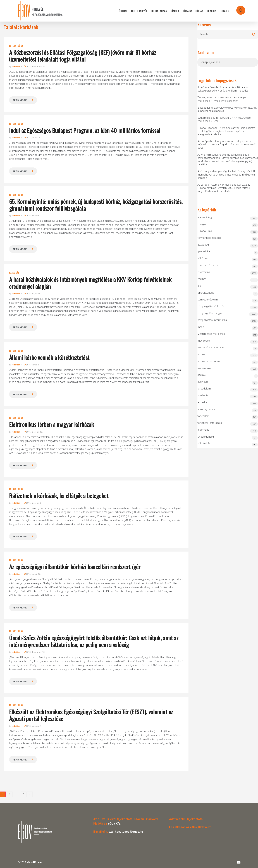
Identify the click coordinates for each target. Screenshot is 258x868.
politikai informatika (209, 361)
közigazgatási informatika (212, 320)
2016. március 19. (33, 432)
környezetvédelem (208, 300)
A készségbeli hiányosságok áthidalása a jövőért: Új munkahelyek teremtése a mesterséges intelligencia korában (226, 174)
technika (202, 402)
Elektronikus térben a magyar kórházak (52, 424)
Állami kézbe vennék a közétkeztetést (49, 357)
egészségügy (16, 46)
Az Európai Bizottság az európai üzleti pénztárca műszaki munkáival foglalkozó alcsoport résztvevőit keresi (227, 144)
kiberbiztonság (206, 293)
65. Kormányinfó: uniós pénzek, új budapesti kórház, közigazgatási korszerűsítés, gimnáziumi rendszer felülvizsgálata (96, 205)
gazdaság (14, 273)
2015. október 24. (33, 726)
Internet (202, 279)
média (201, 327)
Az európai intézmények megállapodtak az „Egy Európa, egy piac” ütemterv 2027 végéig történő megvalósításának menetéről (224, 188)
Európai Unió (205, 231)
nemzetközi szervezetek (211, 347)
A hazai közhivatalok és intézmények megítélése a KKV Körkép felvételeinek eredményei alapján (90, 283)
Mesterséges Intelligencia (228, 335)
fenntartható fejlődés (209, 238)
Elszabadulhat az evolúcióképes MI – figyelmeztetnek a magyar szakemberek (227, 109)
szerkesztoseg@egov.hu (126, 832)
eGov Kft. (114, 824)
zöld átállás (204, 444)
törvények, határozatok (210, 423)
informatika (204, 272)
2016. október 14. (33, 216)
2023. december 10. (34, 67)
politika (201, 354)
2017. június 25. (32, 138)
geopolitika (204, 251)
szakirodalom (205, 368)
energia (202, 224)
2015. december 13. (34, 652)
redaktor (16, 67)
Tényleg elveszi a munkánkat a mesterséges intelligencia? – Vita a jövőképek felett (222, 99)
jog (199, 286)
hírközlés (203, 258)
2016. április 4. (32, 365)
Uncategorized (206, 437)
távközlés (203, 395)
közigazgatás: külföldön (211, 306)
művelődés (204, 341)
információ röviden (208, 265)
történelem (203, 416)
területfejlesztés (206, 409)
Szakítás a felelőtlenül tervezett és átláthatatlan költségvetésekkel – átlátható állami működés (223, 89)
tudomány (203, 430)
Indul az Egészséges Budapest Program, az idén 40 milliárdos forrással (85, 130)
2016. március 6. (33, 503)
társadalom (204, 389)
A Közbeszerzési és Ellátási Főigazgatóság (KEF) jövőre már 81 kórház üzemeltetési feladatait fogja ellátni (83, 56)
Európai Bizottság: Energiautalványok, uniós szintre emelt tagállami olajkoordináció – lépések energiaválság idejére (226, 131)
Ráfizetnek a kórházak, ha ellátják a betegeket (59, 495)
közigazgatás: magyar (210, 313)
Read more (20, 100)
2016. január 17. (32, 574)
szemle (201, 375)
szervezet (203, 382)
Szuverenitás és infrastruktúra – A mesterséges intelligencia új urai (224, 119)
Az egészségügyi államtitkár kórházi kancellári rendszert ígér (75, 567)
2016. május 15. (32, 294)
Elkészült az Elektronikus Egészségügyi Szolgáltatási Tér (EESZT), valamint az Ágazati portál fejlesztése (91, 715)
